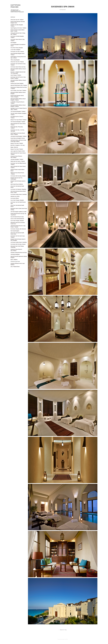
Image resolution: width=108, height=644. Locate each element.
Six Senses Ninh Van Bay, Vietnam (18, 176)
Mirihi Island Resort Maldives (17, 184)
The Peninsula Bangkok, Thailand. (18, 122)
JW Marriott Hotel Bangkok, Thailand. (19, 136)
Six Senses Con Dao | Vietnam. (17, 52)
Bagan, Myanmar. (14, 147)
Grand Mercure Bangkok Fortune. (18, 138)
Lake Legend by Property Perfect (18, 151)
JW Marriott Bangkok (15, 254)
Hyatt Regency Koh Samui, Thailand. (18, 28)
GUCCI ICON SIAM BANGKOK (17, 219)
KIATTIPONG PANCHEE (16, 6)
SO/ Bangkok (13, 43)
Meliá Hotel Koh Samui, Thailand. (18, 161)
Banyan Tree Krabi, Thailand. (17, 143)
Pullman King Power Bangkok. (17, 83)
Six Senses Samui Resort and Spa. (18, 67)
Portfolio (13, 17)
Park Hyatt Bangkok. (15, 231)
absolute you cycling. (15, 196)
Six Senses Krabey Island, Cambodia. (19, 194)
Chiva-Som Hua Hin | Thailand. (17, 62)
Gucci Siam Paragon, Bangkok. (17, 200)
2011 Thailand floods (15, 267)
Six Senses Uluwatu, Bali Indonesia (18, 229)
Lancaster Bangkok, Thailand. (17, 159)
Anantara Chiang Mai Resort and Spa (19, 253)
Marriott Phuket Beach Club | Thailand (19, 85)
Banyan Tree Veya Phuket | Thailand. (19, 120)
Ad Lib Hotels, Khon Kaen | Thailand (18, 90)
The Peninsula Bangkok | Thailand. (18, 111)
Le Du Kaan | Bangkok (15, 50)
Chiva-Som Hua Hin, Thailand (17, 20)
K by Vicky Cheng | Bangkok (17, 48)
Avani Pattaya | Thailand (16, 75)
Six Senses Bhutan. (15, 198)
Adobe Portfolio (65, 639)
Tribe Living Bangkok (15, 60)
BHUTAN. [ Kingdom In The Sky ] (18, 145)
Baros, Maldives (14, 260)
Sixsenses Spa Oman (15, 261)
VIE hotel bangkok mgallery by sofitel (19, 212)
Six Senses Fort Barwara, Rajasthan (18, 189)
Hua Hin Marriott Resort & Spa (17, 217)
